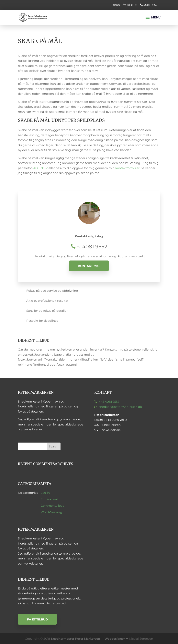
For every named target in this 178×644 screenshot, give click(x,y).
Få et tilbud (37, 619)
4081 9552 (41, 168)
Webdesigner (115, 639)
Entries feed (49, 499)
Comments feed (53, 506)
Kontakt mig (89, 266)
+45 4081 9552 (109, 402)
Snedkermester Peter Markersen (75, 639)
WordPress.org (51, 512)
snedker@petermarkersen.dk (120, 407)
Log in (45, 493)
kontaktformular (127, 168)
